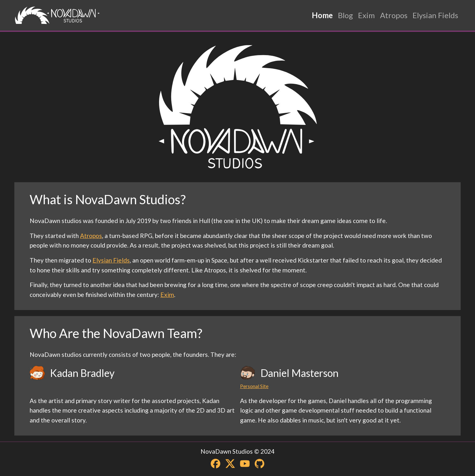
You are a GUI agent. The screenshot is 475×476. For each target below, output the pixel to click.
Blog (345, 15)
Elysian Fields (435, 15)
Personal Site (254, 386)
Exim (366, 15)
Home (322, 15)
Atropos (394, 15)
